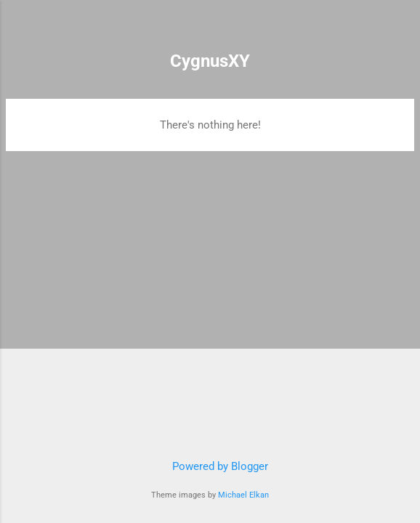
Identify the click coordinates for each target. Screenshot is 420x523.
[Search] (400, 29)
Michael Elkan (243, 495)
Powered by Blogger (210, 466)
